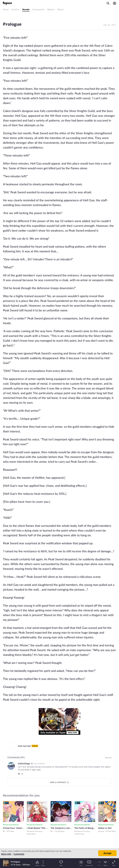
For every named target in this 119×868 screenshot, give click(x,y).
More (61, 9)
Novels (26, 9)
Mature (51, 9)
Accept (107, 853)
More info (6, 854)
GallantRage (24, 763)
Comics (15, 9)
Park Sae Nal (24, 746)
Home (6, 9)
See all (108, 758)
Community (38, 9)
